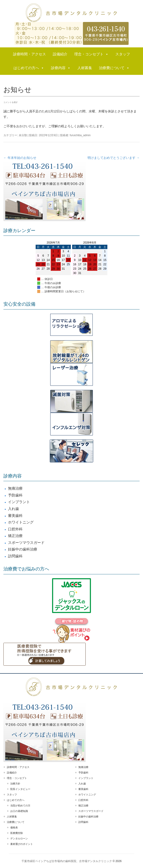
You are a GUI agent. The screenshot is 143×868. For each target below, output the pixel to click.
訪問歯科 (15, 556)
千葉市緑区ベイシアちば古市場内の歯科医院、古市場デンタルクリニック (67, 861)
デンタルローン (19, 838)
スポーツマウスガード (26, 543)
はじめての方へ (29, 68)
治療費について (114, 68)
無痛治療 (15, 488)
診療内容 (61, 68)
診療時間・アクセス (29, 54)
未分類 (23, 135)
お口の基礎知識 (19, 811)
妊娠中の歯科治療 (23, 549)
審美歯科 (15, 516)
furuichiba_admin (80, 135)
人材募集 (85, 68)
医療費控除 (17, 833)
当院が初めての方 (20, 806)
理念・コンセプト (91, 54)
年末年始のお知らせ (20, 158)
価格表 (14, 827)
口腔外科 (15, 529)
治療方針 (15, 784)
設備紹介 (60, 54)
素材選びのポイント (22, 844)
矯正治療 (15, 536)
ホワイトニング (21, 522)
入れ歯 (13, 509)
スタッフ (123, 54)
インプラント (19, 502)
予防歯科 (15, 495)
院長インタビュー (20, 789)
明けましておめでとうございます (114, 158)
